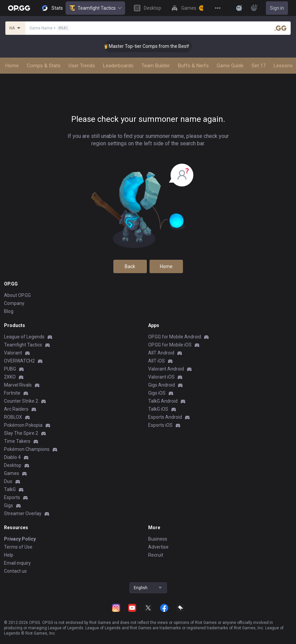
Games (12, 473)
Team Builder (156, 66)
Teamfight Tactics (95, 8)
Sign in (277, 8)
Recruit (156, 555)
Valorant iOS (161, 377)
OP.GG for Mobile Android (175, 337)
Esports (12, 497)
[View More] (218, 8)
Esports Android (165, 417)
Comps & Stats (44, 66)
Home (12, 66)
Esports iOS (160, 425)
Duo (8, 481)
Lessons (283, 66)
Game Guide (230, 66)
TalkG (10, 489)
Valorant (13, 353)
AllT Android (161, 353)
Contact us (15, 571)
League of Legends (24, 337)
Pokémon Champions (27, 449)
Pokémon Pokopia (23, 425)
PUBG (10, 369)
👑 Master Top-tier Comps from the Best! (156, 46)
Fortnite (12, 393)
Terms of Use (18, 547)
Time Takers (17, 441)
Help (9, 555)
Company (14, 303)
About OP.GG (17, 295)
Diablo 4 (12, 457)
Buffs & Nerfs (193, 66)
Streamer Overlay (23, 513)
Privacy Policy (20, 539)
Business (158, 539)
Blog (9, 311)
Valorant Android (166, 369)
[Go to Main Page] (19, 8)
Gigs (9, 505)
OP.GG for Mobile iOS (170, 345)
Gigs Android (162, 385)
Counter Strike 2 (21, 401)
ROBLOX (13, 417)
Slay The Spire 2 (21, 433)
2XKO (10, 377)
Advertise (158, 547)
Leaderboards (118, 66)
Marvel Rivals (18, 385)
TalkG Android (163, 401)
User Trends (82, 66)
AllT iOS (157, 361)
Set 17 (259, 66)
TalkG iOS (158, 409)
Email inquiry (17, 563)
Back (130, 266)
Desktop (13, 465)
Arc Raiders (16, 409)
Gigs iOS (157, 393)
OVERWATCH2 (19, 361)
